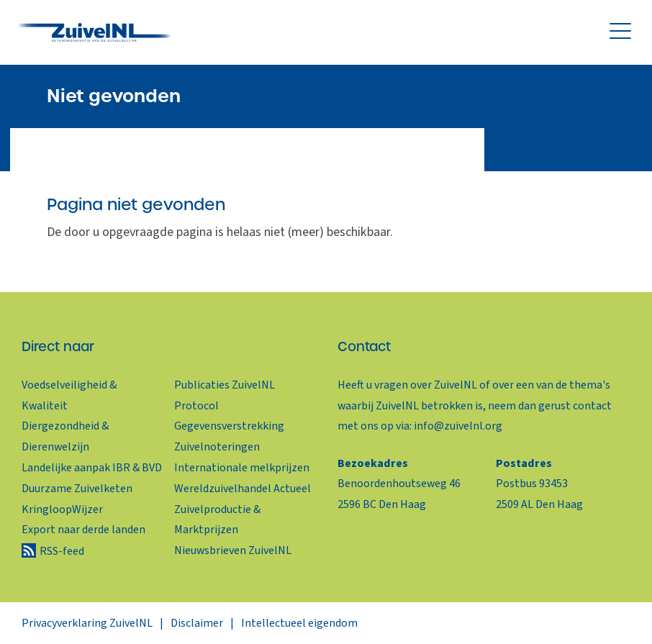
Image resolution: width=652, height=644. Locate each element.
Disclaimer (197, 623)
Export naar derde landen (83, 530)
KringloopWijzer (62, 509)
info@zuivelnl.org (458, 426)
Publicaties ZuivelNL (225, 385)
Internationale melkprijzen (242, 468)
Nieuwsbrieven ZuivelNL (233, 550)
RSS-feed (62, 551)
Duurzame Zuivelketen (77, 489)
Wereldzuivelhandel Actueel (243, 489)
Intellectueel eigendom (299, 623)
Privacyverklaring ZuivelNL (87, 623)
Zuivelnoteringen (217, 447)
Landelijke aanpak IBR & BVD (92, 468)
